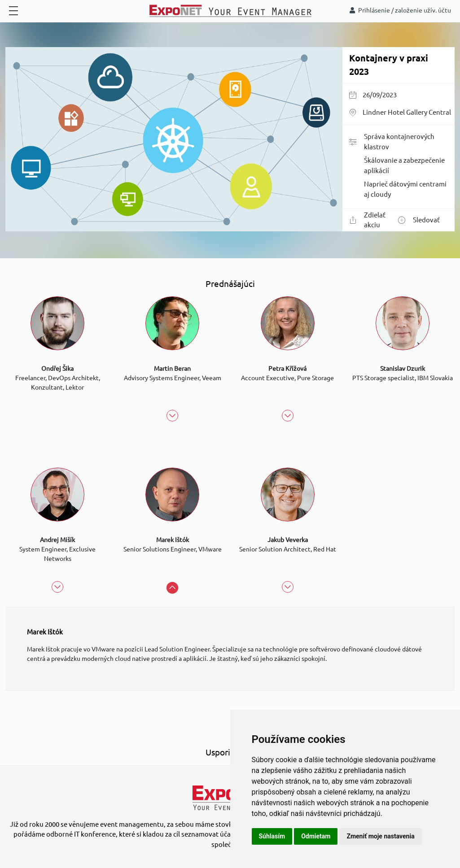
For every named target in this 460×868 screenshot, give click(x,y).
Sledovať (419, 220)
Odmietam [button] (316, 836)
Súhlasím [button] (272, 836)
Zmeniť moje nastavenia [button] (380, 836)
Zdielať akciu (367, 220)
